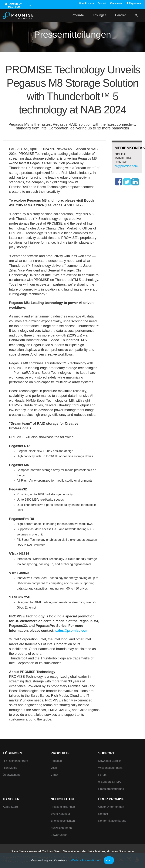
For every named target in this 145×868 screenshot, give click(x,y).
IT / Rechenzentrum (15, 761)
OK (109, 861)
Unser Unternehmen (111, 807)
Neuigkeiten (62, 799)
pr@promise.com (126, 166)
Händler (120, 15)
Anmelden (116, 3)
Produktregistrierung (111, 789)
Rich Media (10, 768)
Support (102, 3)
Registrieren (134, 3)
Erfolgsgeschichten (63, 821)
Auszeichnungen (61, 828)
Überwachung (12, 775)
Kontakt (103, 814)
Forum (102, 775)
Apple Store (10, 807)
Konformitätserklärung (112, 821)
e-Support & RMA (109, 782)
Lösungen (99, 15)
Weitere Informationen (86, 860)
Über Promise (86, 3)
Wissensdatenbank (110, 768)
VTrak (54, 775)
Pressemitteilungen (63, 807)
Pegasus (56, 761)
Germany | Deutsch (14, 5)
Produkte (78, 15)
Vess (54, 768)
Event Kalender (60, 814)
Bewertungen (59, 835)
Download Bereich (110, 761)
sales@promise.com (72, 631)
